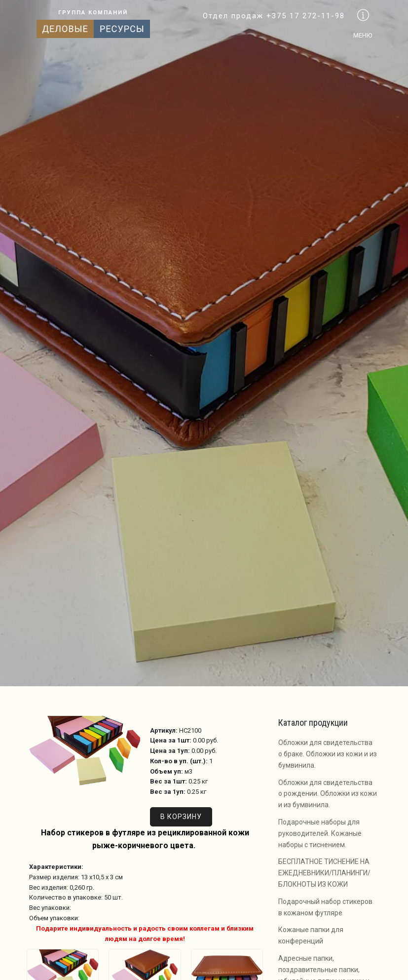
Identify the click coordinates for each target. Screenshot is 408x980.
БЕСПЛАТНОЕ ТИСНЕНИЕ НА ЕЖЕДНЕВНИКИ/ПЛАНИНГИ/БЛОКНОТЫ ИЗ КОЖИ (324, 873)
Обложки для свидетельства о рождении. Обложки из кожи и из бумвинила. (328, 794)
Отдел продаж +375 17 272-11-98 (274, 16)
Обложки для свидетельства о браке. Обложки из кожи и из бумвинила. (328, 754)
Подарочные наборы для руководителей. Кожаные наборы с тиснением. (320, 833)
